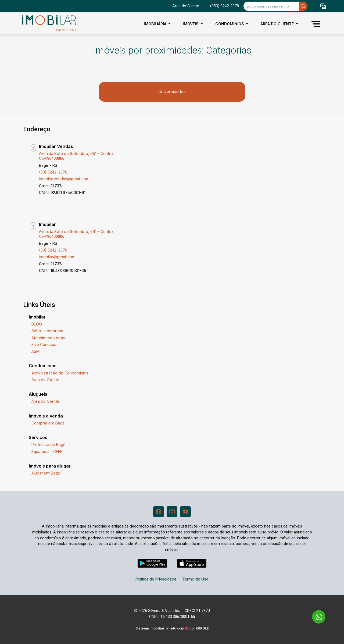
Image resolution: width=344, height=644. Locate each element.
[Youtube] (185, 512)
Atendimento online (49, 338)
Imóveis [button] (191, 24)
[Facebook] (159, 512)
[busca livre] (303, 6)
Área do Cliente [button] (278, 24)
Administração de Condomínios (60, 373)
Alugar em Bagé (46, 473)
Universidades (172, 92)
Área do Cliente (186, 6)
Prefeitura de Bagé (49, 445)
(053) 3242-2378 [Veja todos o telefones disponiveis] (225, 6)
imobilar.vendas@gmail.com (64, 179)
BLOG (37, 324)
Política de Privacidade (156, 579)
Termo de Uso (195, 579)
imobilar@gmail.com (57, 257)
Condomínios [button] (230, 24)
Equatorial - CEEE (47, 452)
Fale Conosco (44, 344)
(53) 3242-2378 (53, 172)
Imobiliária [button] (156, 24)
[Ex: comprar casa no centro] (271, 6)
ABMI (36, 351)
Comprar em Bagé (48, 423)
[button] (323, 6)
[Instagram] (172, 512)
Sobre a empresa (47, 331)
